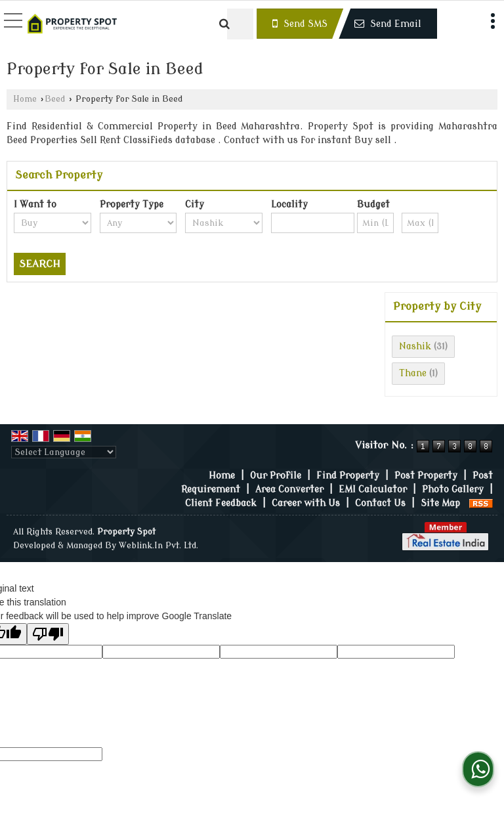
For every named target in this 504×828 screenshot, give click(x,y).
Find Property (348, 476)
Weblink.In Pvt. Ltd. (158, 546)
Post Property (426, 476)
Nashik (415, 346)
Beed (55, 99)
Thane (413, 373)
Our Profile (276, 476)
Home (25, 99)
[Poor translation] (48, 634)
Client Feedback (221, 503)
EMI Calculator (373, 490)
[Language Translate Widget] (64, 452)
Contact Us (380, 503)
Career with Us (306, 503)
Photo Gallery (453, 490)
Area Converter (289, 490)
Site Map (440, 503)
